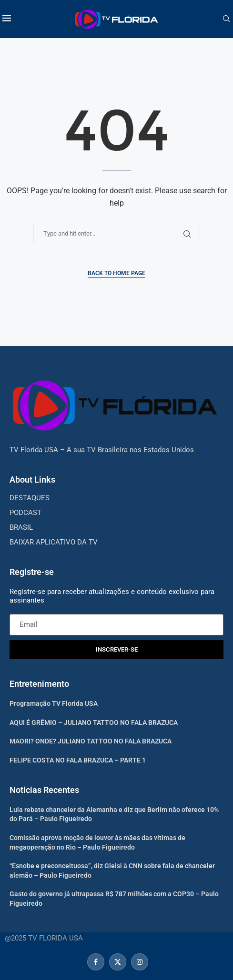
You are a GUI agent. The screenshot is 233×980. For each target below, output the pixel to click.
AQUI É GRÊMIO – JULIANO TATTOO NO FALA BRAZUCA (94, 723)
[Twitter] (118, 962)
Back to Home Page (116, 273)
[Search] (226, 19)
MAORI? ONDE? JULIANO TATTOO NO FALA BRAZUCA (91, 741)
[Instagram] (138, 962)
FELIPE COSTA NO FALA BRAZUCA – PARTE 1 (78, 760)
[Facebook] (96, 962)
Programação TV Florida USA (54, 703)
